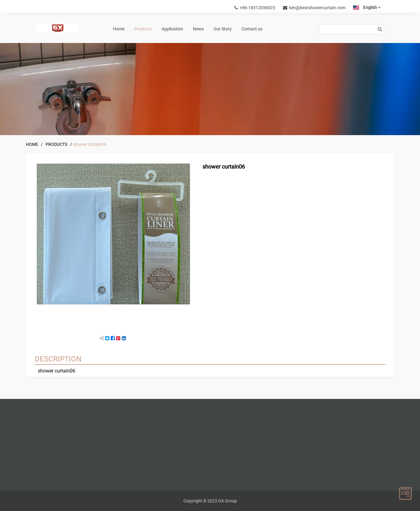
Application (172, 29)
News (198, 29)
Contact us (252, 29)
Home (119, 29)
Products (143, 29)
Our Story (223, 29)
